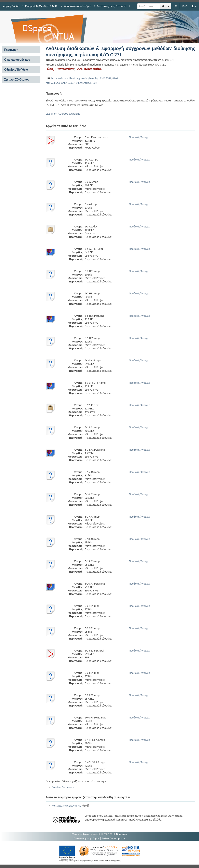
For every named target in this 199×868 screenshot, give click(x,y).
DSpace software (80, 834)
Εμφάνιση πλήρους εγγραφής (63, 114)
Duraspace (122, 834)
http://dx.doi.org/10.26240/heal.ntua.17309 (71, 83)
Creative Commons (63, 787)
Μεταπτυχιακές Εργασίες (111, 6)
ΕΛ (176, 6)
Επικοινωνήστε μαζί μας (86, 838)
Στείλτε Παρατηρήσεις (114, 838)
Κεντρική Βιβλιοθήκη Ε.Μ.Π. (41, 6)
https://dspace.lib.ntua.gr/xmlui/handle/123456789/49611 (85, 78)
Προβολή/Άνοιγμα (140, 137)
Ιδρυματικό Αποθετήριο (77, 6)
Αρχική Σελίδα (11, 6)
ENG (185, 6)
